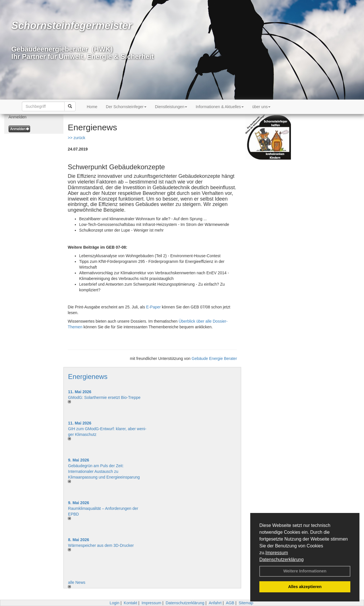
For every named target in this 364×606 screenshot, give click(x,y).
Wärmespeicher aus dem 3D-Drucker (101, 545)
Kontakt (130, 603)
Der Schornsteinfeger (126, 107)
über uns (261, 107)
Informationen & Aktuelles (220, 107)
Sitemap (246, 603)
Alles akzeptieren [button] (305, 587)
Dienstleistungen (171, 107)
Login (114, 603)
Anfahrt (215, 603)
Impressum (277, 553)
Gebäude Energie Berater (214, 358)
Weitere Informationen (305, 571)
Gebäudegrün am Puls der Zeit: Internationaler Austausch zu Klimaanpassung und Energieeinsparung (104, 471)
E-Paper (153, 307)
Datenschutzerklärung (282, 559)
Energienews (88, 377)
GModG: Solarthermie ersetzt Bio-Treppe (104, 397)
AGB (230, 603)
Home (92, 107)
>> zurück (76, 138)
